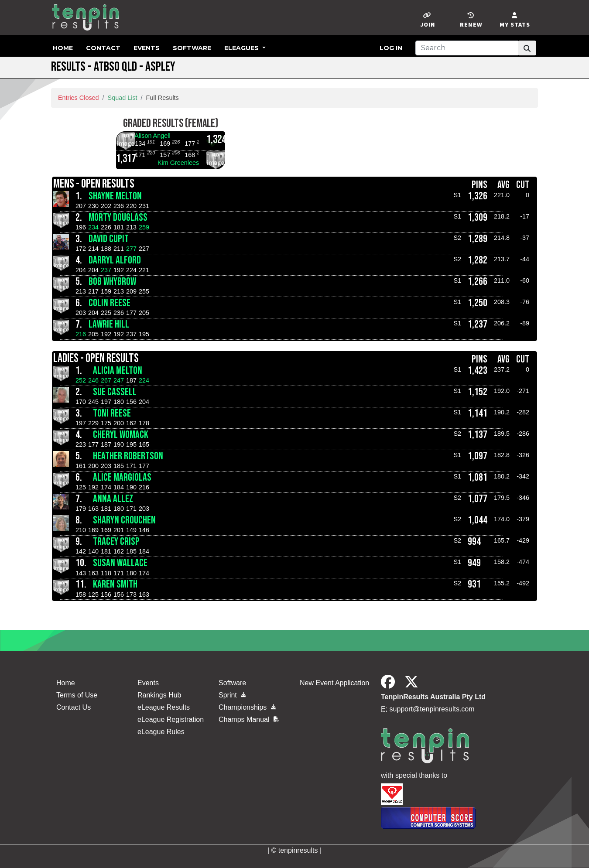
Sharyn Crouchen (124, 520)
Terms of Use (77, 695)
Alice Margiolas (122, 477)
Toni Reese (112, 413)
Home (63, 48)
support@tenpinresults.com (432, 709)
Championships (247, 707)
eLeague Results (164, 707)
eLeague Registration (171, 719)
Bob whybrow (112, 282)
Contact (103, 48)
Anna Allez (113, 499)
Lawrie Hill (109, 324)
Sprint (232, 695)
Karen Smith (115, 584)
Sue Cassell (115, 392)
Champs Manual (249, 719)
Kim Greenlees (178, 163)
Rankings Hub (159, 695)
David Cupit (109, 239)
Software (192, 48)
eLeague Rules (161, 732)
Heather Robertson (128, 456)
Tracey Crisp (116, 542)
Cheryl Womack (121, 435)
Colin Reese (110, 303)
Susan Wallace (120, 563)
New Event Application (334, 683)
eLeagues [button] (242, 48)
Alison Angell (152, 136)
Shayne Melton (115, 196)
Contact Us (74, 707)
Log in (391, 48)
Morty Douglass (118, 217)
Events (147, 48)
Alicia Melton (118, 371)
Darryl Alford (115, 260)
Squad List (123, 98)
